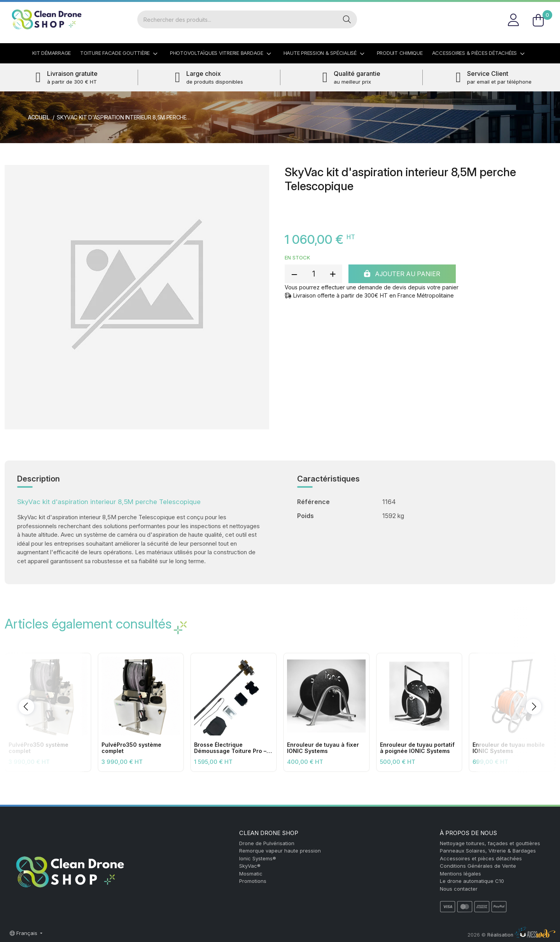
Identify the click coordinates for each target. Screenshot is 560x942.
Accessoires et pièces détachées (481, 858)
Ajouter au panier (402, 274)
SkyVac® (250, 866)
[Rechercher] (237, 19)
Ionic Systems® (258, 858)
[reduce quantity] (294, 274)
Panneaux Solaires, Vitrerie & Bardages (488, 851)
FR (546, 10)
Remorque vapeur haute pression (280, 851)
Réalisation (521, 935)
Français (24, 933)
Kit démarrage (52, 53)
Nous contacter (459, 889)
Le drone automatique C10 (472, 881)
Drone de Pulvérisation (267, 843)
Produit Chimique (400, 53)
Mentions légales (460, 874)
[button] (26, 707)
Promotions (253, 881)
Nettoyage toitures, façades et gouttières (490, 843)
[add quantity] (332, 274)
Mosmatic (251, 874)
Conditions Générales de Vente (478, 866)
